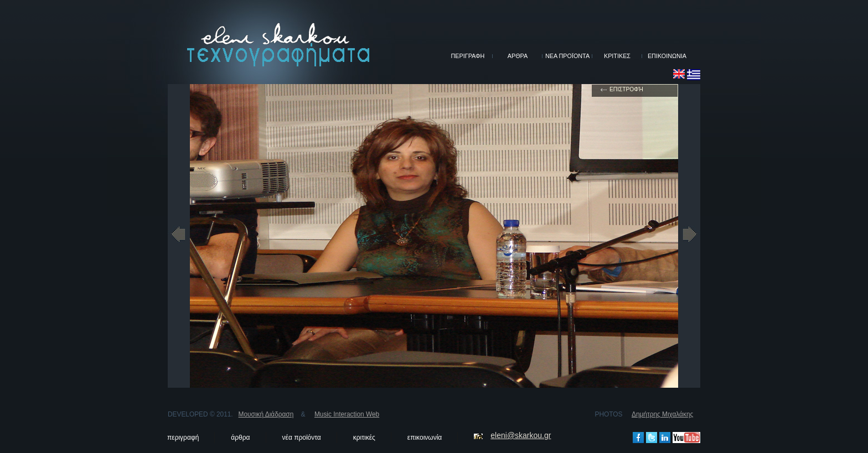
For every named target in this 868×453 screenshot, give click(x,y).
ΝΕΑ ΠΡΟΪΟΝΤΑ (567, 56)
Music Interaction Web (347, 414)
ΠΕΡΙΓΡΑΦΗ (468, 56)
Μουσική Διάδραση (266, 414)
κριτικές (364, 438)
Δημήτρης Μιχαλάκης (662, 414)
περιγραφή (183, 438)
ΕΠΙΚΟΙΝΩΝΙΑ (667, 56)
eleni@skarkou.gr (521, 435)
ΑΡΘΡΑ (518, 56)
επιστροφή (626, 89)
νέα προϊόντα (302, 438)
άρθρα (240, 438)
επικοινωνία (425, 438)
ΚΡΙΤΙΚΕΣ (617, 56)
